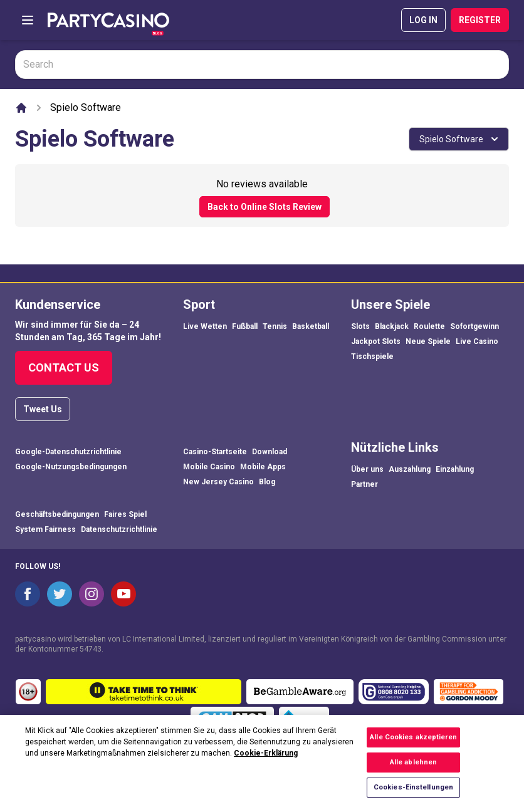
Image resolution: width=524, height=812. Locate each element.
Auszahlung (410, 469)
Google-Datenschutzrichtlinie (68, 452)
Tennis (275, 326)
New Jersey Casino (218, 482)
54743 (91, 649)
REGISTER (480, 20)
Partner (364, 484)
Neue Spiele (428, 341)
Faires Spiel (125, 514)
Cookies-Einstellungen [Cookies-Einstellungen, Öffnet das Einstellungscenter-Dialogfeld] (413, 796)
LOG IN (423, 20)
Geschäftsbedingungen (57, 514)
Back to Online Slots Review (265, 207)
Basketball (311, 326)
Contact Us (64, 367)
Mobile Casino (209, 467)
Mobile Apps (263, 467)
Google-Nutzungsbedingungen (71, 467)
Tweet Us (43, 409)
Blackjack (392, 326)
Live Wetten (205, 326)
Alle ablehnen (413, 771)
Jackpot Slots (376, 341)
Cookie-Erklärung (266, 761)
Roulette (429, 326)
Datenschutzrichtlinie (119, 529)
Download (270, 452)
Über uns (367, 469)
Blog (267, 482)
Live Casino (477, 341)
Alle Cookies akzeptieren (413, 746)
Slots (360, 326)
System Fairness (45, 529)
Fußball (245, 326)
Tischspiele (372, 357)
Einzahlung (455, 469)
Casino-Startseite (215, 452)
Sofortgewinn (474, 326)
